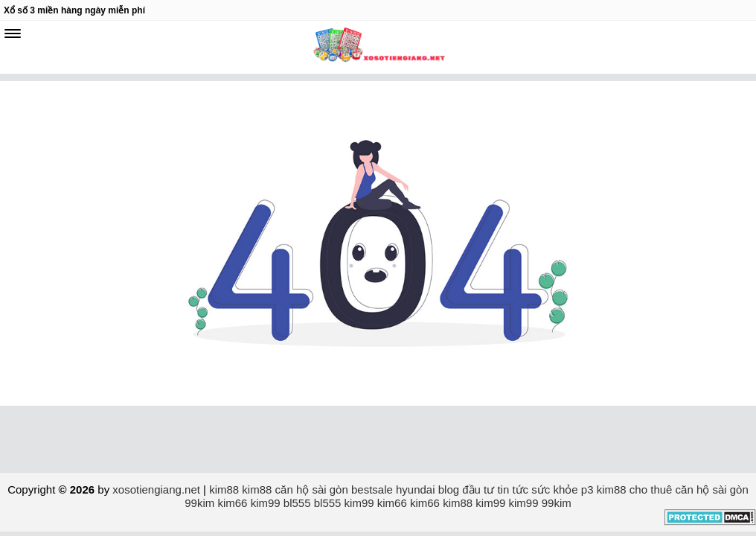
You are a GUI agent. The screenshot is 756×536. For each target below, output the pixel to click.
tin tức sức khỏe (537, 489)
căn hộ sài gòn (312, 489)
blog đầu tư (467, 489)
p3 (587, 489)
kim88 (224, 489)
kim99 (266, 503)
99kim (199, 503)
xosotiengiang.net (158, 489)
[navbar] (13, 33)
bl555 (297, 503)
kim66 (232, 503)
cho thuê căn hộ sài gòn (689, 489)
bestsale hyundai (393, 489)
